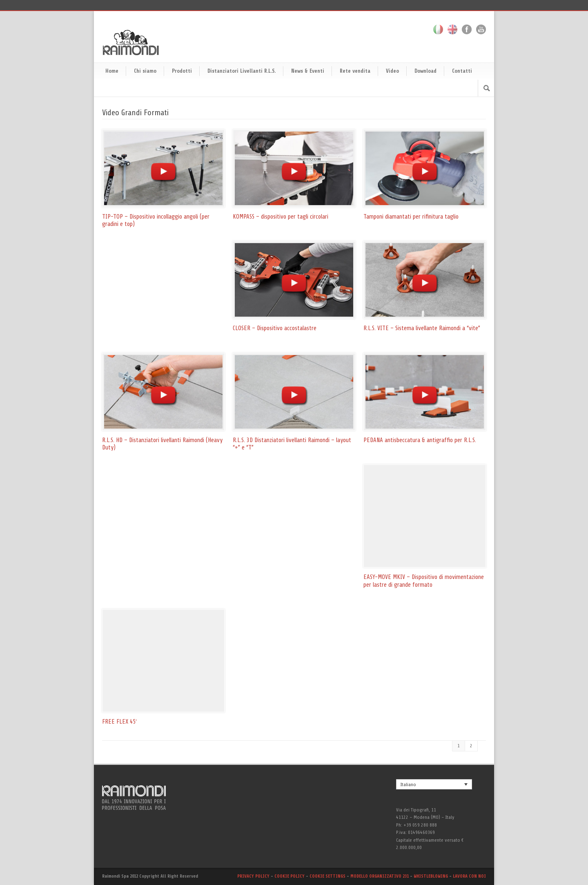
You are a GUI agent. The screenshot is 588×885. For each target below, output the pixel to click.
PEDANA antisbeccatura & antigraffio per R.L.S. (420, 440)
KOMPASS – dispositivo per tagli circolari (281, 217)
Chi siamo (145, 71)
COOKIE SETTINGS (327, 876)
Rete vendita (355, 71)
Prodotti (182, 71)
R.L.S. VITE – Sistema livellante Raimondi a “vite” (422, 328)
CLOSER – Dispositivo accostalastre (275, 328)
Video (392, 71)
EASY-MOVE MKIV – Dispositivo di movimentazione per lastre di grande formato (424, 581)
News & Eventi (308, 71)
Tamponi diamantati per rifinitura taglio (411, 217)
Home (112, 71)
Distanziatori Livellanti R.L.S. (242, 71)
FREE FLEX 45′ (119, 722)
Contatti (462, 71)
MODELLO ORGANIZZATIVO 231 (380, 876)
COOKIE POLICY (290, 876)
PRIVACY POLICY (253, 876)
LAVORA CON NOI (469, 876)
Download (425, 71)
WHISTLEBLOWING (431, 876)
